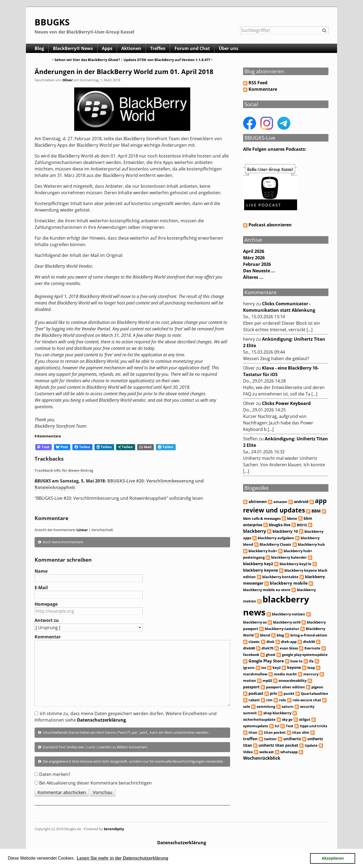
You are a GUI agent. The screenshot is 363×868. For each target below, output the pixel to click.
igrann (249, 668)
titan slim (301, 732)
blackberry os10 (287, 622)
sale (247, 706)
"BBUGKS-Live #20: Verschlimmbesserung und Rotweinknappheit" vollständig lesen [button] (119, 498)
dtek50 (309, 642)
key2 (277, 668)
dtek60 (249, 648)
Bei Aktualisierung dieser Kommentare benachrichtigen (95, 783)
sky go (287, 719)
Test (290, 726)
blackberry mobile (289, 583)
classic (254, 642)
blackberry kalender (289, 557)
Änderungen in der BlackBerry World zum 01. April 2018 (124, 71)
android (301, 502)
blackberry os (255, 622)
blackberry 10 (285, 531)
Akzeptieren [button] (333, 858)
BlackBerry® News (73, 48)
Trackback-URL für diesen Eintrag (64, 470)
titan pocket (275, 732)
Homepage (46, 604)
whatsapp (289, 752)
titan (253, 732)
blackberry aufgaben (276, 538)
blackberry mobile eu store (267, 590)
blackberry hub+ (263, 551)
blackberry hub (311, 544)
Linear (82, 530)
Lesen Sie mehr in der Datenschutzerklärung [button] (122, 858)
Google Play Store (266, 661)
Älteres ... (253, 277)
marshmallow (255, 674)
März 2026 (254, 258)
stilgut (305, 719)
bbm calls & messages (262, 518)
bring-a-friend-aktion (309, 635)
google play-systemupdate (305, 655)
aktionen (258, 501)
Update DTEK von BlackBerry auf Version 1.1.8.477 (167, 60)
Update (311, 745)
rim (269, 700)
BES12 (302, 525)
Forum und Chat (192, 48)
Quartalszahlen (315, 693)
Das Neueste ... (259, 271)
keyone (294, 667)
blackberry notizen (289, 614)
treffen (250, 739)
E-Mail (41, 588)
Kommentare (263, 89)
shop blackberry (277, 713)
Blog (39, 48)
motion (250, 681)
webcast (267, 752)
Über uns (228, 48)
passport (251, 687)
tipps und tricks (313, 726)
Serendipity (114, 829)
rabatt (254, 700)
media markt (285, 674)
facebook (251, 655)
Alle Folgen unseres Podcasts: (275, 149)
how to (296, 661)
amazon (280, 502)
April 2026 (254, 251)
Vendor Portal (96, 329)
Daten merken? (55, 774)
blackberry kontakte (280, 577)
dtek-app (289, 642)
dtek (270, 642)
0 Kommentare (48, 436)
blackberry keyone (261, 570)
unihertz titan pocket (278, 745)
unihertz (292, 739)
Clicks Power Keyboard (286, 403)
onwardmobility (293, 681)
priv (273, 693)
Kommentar (48, 637)
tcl (277, 726)
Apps (107, 48)
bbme (292, 518)
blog (280, 635)
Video (248, 752)
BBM (316, 511)
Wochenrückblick (262, 758)
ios (264, 668)
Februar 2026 (257, 264)
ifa (311, 661)
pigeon (317, 687)
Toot (43, 447)
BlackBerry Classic (275, 544)
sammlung (266, 706)
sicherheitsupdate (259, 719)
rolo (283, 700)
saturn (288, 706)
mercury (311, 674)
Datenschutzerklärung (101, 720)
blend (265, 635)
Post (62, 447)
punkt (289, 693)
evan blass (289, 648)
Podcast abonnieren (267, 225)
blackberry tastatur (282, 629)
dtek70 (267, 648)
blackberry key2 (258, 564)
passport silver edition (285, 687)
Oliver (68, 80)
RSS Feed (258, 83)
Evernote (312, 648)
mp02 (267, 681)
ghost (271, 655)
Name (41, 571)
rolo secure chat (307, 700)
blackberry (255, 531)
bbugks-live (280, 525)
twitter (270, 739)
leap (311, 668)
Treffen (158, 48)
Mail (145, 447)
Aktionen (131, 48)
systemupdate (256, 726)
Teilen (82, 447)
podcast (256, 693)
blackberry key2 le (295, 564)
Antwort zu (47, 620)
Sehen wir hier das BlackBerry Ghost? (87, 60)
